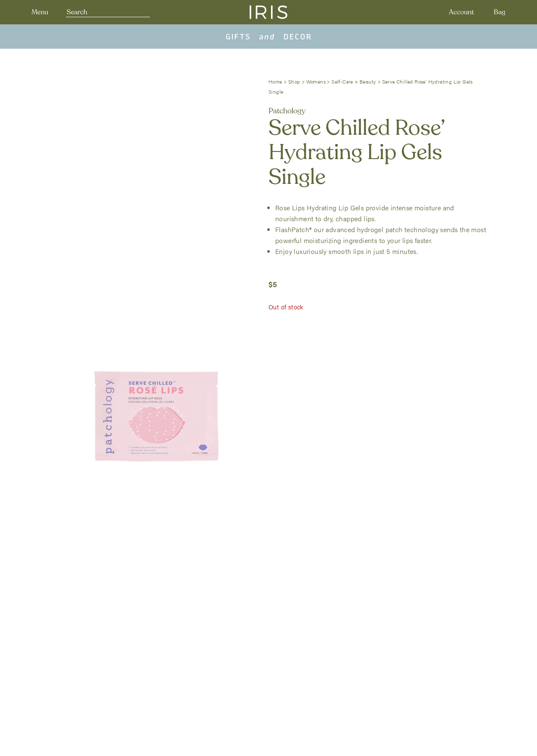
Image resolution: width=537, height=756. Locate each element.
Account (461, 12)
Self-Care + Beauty (354, 81)
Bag (500, 12)
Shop (294, 81)
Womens (316, 81)
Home (275, 81)
